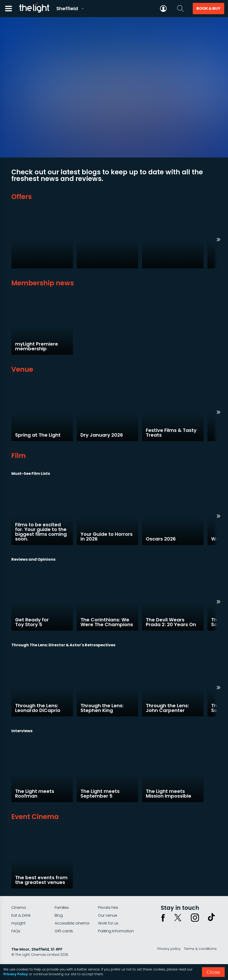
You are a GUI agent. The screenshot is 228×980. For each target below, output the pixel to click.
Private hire (108, 908)
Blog (59, 915)
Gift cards (64, 931)
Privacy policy (169, 949)
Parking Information (116, 931)
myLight (18, 923)
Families (62, 908)
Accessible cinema (72, 923)
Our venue (108, 915)
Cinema (19, 908)
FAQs (16, 931)
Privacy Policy (16, 974)
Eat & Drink (21, 915)
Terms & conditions (200, 949)
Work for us (108, 923)
